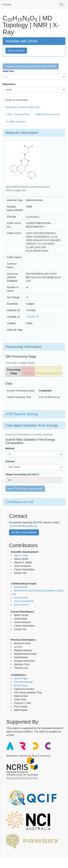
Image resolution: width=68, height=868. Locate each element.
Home (7, 5)
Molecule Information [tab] (17, 100)
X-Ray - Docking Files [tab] (17, 114)
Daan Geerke (21, 605)
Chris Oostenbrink (24, 601)
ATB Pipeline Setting (21, 414)
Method (10, 448)
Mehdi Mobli (21, 587)
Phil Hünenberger (24, 682)
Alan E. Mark (21, 555)
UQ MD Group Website (24, 532)
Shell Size (8, 71)
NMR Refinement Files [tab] (48, 114)
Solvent (10, 461)
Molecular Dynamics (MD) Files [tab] (23, 107)
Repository (9, 84)
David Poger (21, 678)
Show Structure (16, 51)
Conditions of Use (19, 502)
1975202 (32, 317)
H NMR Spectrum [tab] (16, 121)
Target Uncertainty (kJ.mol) (22, 474)
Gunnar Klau (21, 598)
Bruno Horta (21, 685)
